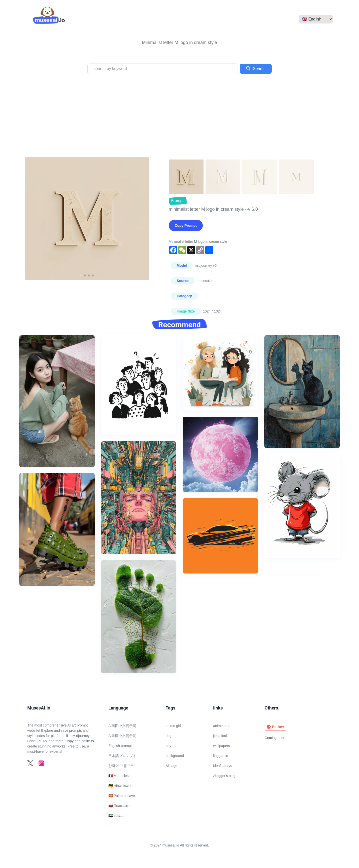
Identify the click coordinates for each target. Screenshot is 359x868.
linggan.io (221, 756)
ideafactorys (222, 766)
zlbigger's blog (224, 776)
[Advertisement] (179, 115)
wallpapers (221, 746)
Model (182, 265)
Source (183, 281)
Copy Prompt (186, 225)
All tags (171, 766)
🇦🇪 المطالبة (117, 816)
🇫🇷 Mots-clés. (119, 776)
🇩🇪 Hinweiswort (120, 786)
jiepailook (220, 736)
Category (184, 296)
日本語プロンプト (122, 756)
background (175, 756)
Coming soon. (275, 738)
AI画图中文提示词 (122, 726)
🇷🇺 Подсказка (119, 806)
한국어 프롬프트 (121, 766)
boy (169, 746)
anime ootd (222, 726)
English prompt (120, 746)
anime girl (173, 726)
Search (256, 68)
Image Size (186, 311)
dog (169, 736)
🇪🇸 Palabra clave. (122, 796)
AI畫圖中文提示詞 (122, 736)
